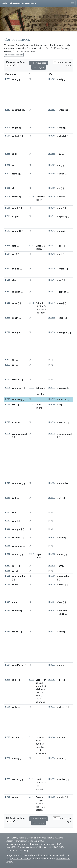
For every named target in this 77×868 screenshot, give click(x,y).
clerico (39, 200)
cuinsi (15, 585)
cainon (16, 797)
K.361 (8, 216)
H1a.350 (52, 318)
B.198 (31, 246)
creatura (40, 783)
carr (14, 566)
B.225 (31, 680)
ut (37, 683)
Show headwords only (14, 55)
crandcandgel (64, 434)
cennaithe (63, 483)
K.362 (8, 231)
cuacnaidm (63, 576)
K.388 (8, 571)
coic (37, 692)
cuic (59, 680)
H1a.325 (52, 434)
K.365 (8, 268)
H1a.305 (52, 136)
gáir (43, 702)
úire (41, 306)
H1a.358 (52, 797)
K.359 (8, 196)
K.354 (8, 136)
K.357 (8, 173)
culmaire (17, 388)
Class (38, 246)
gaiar (38, 702)
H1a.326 (52, 483)
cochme (16, 538)
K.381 (8, 512)
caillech (16, 707)
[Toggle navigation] (72, 3)
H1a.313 (52, 231)
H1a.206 (52, 737)
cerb (14, 571)
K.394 (8, 665)
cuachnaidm (18, 576)
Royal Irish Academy (20, 859)
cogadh (16, 128)
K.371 (8, 360)
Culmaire (40, 388)
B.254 (31, 303)
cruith (15, 632)
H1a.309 (52, 188)
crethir (16, 779)
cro (14, 405)
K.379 (8, 483)
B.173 (31, 737)
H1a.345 (52, 537)
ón (37, 803)
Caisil (15, 758)
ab (37, 741)
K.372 (8, 365)
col (14, 165)
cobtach (16, 399)
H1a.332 (52, 665)
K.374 (8, 388)
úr (45, 306)
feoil (38, 313)
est (43, 744)
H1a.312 (52, 216)
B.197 (31, 404)
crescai (16, 380)
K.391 (8, 602)
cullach (16, 136)
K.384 (8, 537)
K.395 (8, 680)
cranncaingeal (20, 434)
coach (15, 318)
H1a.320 (52, 332)
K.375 (8, 399)
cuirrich (16, 292)
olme (38, 696)
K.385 (8, 546)
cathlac (61, 737)
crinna (15, 174)
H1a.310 (52, 196)
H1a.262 (52, 680)
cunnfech (62, 665)
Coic (38, 680)
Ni (37, 689)
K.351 (8, 79)
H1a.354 (52, 602)
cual (14, 79)
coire (60, 303)
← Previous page (38, 63)
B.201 (31, 797)
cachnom (40, 310)
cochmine (17, 546)
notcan (39, 810)
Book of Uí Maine (43, 855)
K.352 (8, 110)
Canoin (39, 797)
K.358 (8, 188)
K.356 (8, 165)
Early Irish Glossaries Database (19, 3)
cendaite (17, 483)
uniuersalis (41, 753)
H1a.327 (52, 498)
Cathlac (40, 737)
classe (38, 249)
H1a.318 (52, 292)
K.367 (8, 292)
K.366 (8, 280)
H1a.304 (52, 127)
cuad (60, 208)
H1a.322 (52, 388)
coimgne (17, 332)
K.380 (8, 498)
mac (38, 686)
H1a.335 (52, 779)
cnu (14, 154)
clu (14, 188)
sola (37, 786)
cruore (39, 408)
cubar (60, 554)
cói (37, 306)
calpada (61, 216)
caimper (16, 529)
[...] (18, 79)
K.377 (8, 422)
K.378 (8, 434)
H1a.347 (52, 610)
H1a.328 (52, 554)
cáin (43, 800)
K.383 (8, 529)
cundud (61, 231)
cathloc (16, 737)
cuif (14, 513)
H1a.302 (52, 79)
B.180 (31, 196)
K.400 (8, 797)
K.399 (8, 779)
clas (14, 246)
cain (37, 807)
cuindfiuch (17, 665)
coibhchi (16, 611)
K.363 (8, 246)
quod (38, 744)
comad (16, 269)
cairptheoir (41, 394)
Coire (38, 303)
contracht (17, 110)
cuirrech (62, 292)
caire (15, 303)
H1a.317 (52, 280)
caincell (16, 422)
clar (14, 280)
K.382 (8, 521)
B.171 (31, 779)
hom (43, 313)
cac (14, 254)
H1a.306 (52, 154)
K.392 (8, 610)
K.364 (8, 254)
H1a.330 (52, 584)
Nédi (41, 683)
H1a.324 (52, 422)
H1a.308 (52, 173)
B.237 (31, 554)
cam (14, 521)
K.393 (8, 631)
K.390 (8, 584)
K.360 (8, 208)
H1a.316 (52, 268)
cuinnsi (61, 585)
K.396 (8, 707)
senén (38, 557)
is (43, 803)
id (36, 750)
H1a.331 (52, 631)
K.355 (8, 154)
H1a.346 (52, 404)
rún (44, 680)
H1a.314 (52, 246)
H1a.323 (52, 399)
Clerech (40, 197)
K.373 (8, 379)
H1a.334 (52, 758)
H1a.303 (52, 110)
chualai (42, 689)
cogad (61, 128)
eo (40, 741)
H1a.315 (52, 254)
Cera (15, 602)
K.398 (8, 758)
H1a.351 (52, 576)
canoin (61, 797)
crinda (61, 174)
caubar (16, 554)
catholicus (40, 747)
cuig (14, 680)
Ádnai (43, 686)
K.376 (8, 404)
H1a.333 (52, 707)
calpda (16, 216)
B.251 (31, 388)
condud (16, 231)
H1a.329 (52, 566)
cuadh (15, 208)
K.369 (8, 318)
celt (14, 498)
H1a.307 (52, 165)
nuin (42, 692)
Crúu (38, 405)
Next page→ (38, 67)
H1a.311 (52, 208)
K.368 (8, 303)
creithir (61, 779)
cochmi (61, 538)
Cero (60, 602)
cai (14, 360)
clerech (16, 197)
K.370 (8, 332)
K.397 (8, 737)
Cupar (39, 554)
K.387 (8, 566)
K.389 (8, 576)
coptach (62, 399)
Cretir (39, 779)
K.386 (8, 554)
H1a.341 (52, 303)
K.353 (8, 127)
